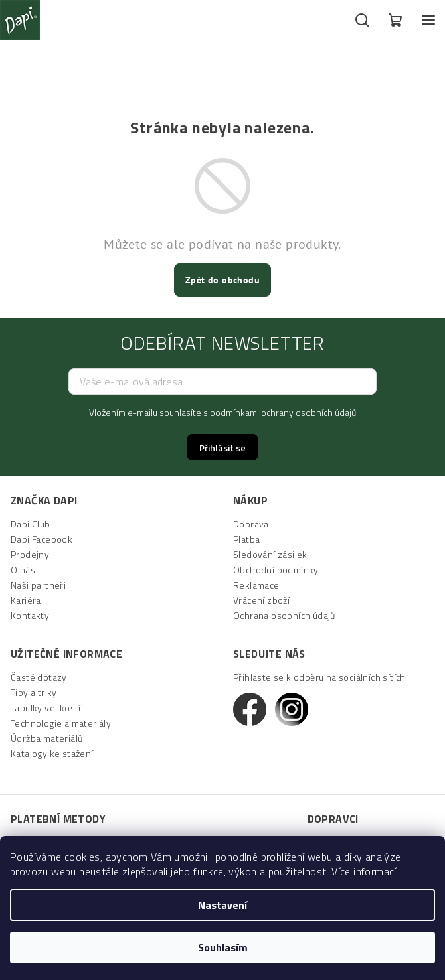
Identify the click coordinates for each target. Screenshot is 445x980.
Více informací (364, 871)
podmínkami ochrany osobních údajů (283, 412)
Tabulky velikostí (46, 708)
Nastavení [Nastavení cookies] (222, 905)
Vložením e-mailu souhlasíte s (222, 413)
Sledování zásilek (270, 554)
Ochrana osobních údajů (284, 615)
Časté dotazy (39, 677)
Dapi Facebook (42, 539)
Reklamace (256, 585)
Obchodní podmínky (276, 570)
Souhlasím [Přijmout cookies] (223, 947)
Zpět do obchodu (222, 280)
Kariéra (26, 600)
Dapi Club (31, 524)
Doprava (251, 524)
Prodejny (30, 554)
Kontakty (30, 615)
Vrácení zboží (261, 600)
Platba (246, 539)
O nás (23, 570)
